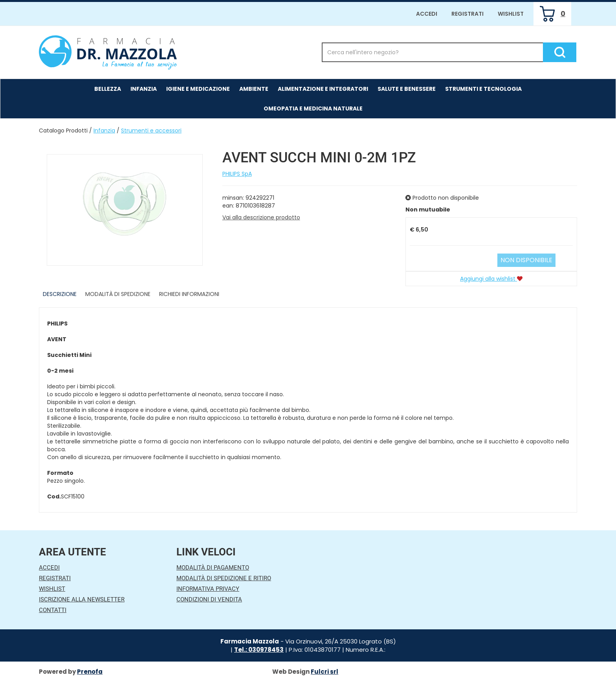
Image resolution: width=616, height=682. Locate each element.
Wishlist (511, 14)
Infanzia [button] (144, 89)
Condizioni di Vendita (209, 599)
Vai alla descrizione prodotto (261, 217)
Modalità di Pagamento (213, 568)
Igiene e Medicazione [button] (198, 89)
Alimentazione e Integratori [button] (323, 89)
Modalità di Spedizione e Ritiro (224, 578)
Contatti (53, 610)
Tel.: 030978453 (259, 650)
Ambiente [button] (254, 89)
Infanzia (104, 131)
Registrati (467, 14)
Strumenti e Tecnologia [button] (483, 89)
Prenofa (90, 672)
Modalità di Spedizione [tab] (118, 294)
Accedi (427, 14)
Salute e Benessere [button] (407, 89)
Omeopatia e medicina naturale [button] (313, 108)
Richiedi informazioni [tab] (189, 294)
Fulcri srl (324, 672)
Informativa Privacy (208, 589)
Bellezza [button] (108, 89)
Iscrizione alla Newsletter (82, 599)
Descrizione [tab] (60, 294)
